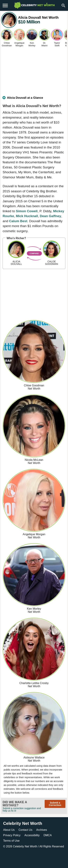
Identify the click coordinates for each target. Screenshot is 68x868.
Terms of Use (11, 841)
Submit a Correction (55, 804)
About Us (9, 830)
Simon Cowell (27, 211)
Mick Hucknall (27, 216)
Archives (42, 830)
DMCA (48, 835)
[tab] (34, 99)
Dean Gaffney (50, 216)
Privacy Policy (12, 835)
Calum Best (18, 221)
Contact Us (25, 830)
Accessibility (32, 835)
